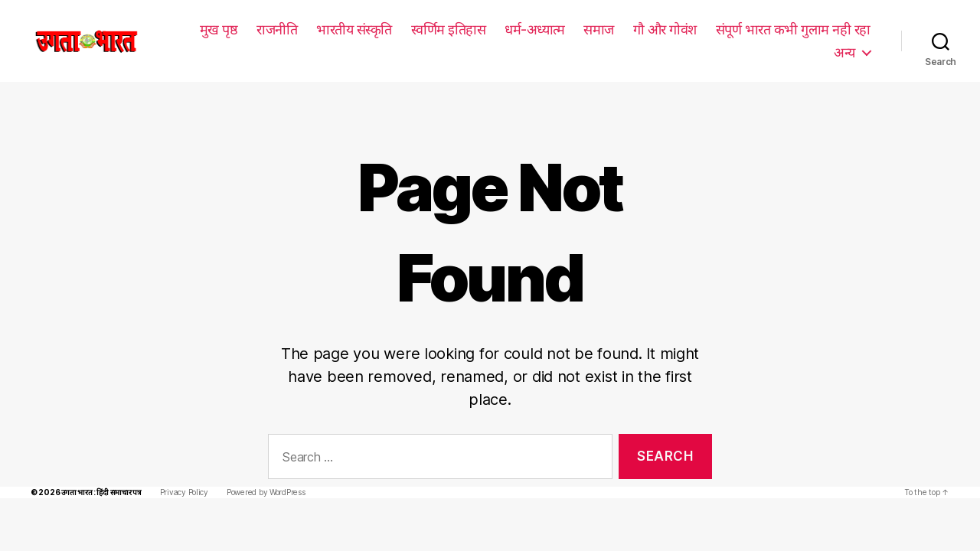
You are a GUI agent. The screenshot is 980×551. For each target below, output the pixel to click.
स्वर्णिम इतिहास (450, 29)
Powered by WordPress (259, 469)
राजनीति (278, 29)
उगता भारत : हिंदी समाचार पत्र (98, 469)
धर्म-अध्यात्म (535, 29)
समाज (599, 29)
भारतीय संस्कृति (356, 29)
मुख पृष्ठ (220, 29)
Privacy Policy (180, 469)
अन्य (844, 52)
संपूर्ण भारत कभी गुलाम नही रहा (793, 29)
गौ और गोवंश (665, 29)
